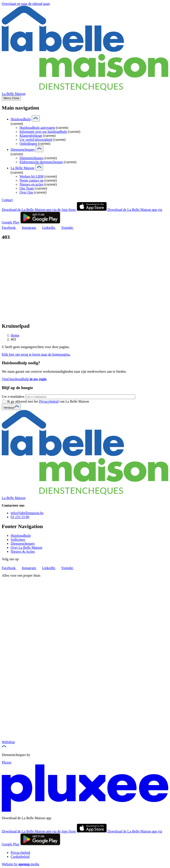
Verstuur (11, 408)
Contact (7, 200)
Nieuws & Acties (23, 552)
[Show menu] (11, 98)
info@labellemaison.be (27, 513)
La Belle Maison (22, 168)
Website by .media (20, 864)
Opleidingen (28, 144)
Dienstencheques (23, 150)
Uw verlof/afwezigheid (36, 140)
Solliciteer (18, 540)
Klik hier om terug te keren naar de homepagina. (36, 354)
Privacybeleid (49, 401)
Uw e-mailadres (13, 397)
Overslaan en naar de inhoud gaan (26, 4)
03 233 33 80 (20, 517)
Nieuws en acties (31, 184)
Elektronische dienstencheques (41, 162)
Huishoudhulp (21, 119)
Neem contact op (31, 180)
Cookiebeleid (20, 857)
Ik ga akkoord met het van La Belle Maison (48, 401)
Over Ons (26, 192)
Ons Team (27, 188)
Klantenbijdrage (31, 136)
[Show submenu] (36, 119)
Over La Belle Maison (26, 548)
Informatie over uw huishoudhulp (43, 132)
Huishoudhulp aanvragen (37, 128)
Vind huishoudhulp (24, 379)
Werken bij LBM (32, 176)
